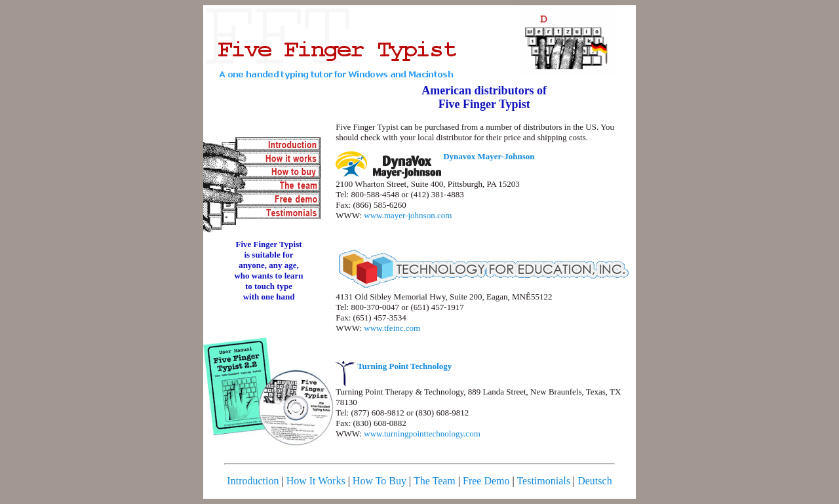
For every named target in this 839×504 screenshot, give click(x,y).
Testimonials (543, 481)
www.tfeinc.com (392, 328)
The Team (435, 481)
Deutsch (595, 481)
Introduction (253, 481)
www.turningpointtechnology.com (422, 434)
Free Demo (486, 481)
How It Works (316, 481)
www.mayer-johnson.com (408, 215)
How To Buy (380, 481)
